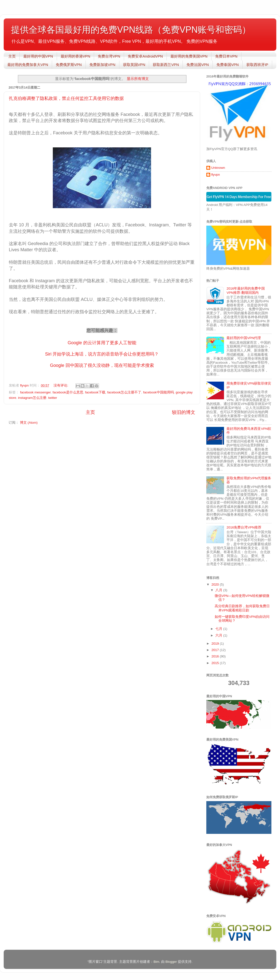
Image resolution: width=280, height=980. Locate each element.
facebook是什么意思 (68, 392)
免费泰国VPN (228, 65)
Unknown (218, 168)
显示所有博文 (138, 79)
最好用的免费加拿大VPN (28, 65)
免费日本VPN (226, 56)
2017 (216, 650)
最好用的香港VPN (76, 56)
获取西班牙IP (257, 65)
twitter (53, 398)
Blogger (171, 962)
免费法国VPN (198, 65)
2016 (216, 656)
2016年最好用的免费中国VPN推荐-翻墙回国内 (246, 290)
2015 (216, 663)
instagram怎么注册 (32, 398)
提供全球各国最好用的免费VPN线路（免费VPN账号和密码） (131, 30)
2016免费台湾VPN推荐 (244, 527)
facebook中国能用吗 (159, 392)
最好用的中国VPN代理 (244, 338)
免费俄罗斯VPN (69, 65)
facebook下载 (95, 392)
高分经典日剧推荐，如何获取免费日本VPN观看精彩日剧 (242, 608)
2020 (216, 584)
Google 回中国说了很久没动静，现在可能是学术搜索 (102, 365)
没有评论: (61, 385)
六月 (219, 635)
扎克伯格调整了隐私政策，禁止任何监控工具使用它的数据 (66, 98)
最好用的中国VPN (38, 56)
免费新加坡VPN (102, 65)
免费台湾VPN (109, 56)
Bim (156, 962)
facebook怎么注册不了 (124, 392)
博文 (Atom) (29, 423)
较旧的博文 (184, 412)
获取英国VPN (134, 65)
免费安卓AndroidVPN (145, 56)
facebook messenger (35, 392)
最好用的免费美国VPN (189, 56)
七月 (219, 629)
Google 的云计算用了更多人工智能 (102, 343)
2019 (216, 644)
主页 (12, 56)
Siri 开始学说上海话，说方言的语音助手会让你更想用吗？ (102, 354)
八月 (219, 590)
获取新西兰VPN (166, 65)
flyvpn (216, 175)
